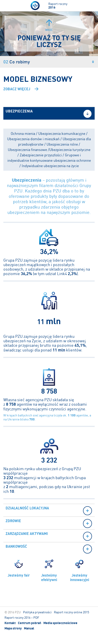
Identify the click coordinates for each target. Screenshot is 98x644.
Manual (29, 628)
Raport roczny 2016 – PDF (22, 617)
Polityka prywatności (37, 612)
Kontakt (10, 623)
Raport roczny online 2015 (71, 612)
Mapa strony (13, 628)
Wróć (49, 26)
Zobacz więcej (17, 89)
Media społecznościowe (60, 623)
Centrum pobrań (30, 623)
